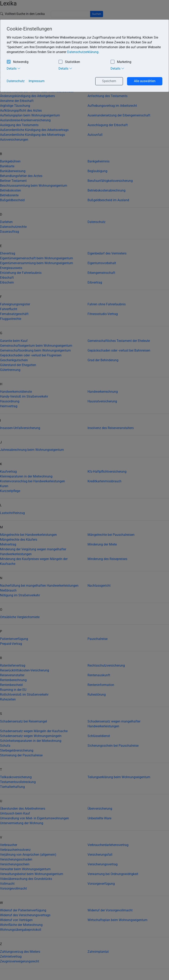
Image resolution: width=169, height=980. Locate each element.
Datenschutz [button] (16, 81)
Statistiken (69, 62)
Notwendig (18, 62)
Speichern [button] (109, 81)
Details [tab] (14, 68)
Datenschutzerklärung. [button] (83, 52)
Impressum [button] (37, 81)
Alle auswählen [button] (145, 81)
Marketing (121, 62)
